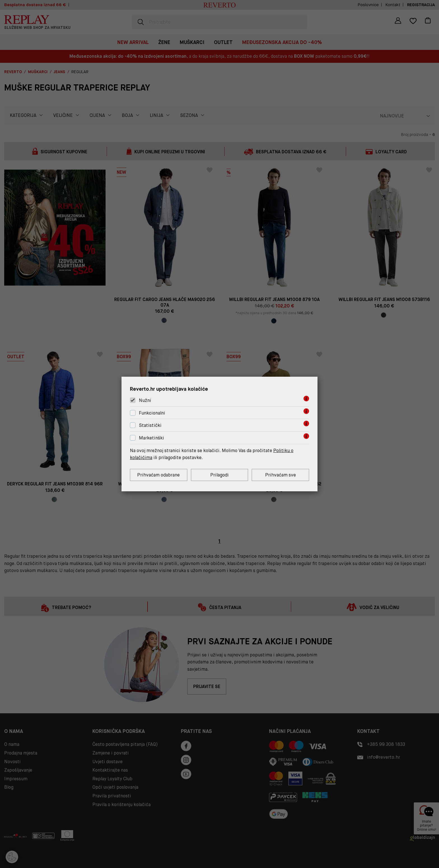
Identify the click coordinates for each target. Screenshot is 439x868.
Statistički (150, 426)
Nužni (145, 400)
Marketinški (151, 438)
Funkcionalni (152, 413)
